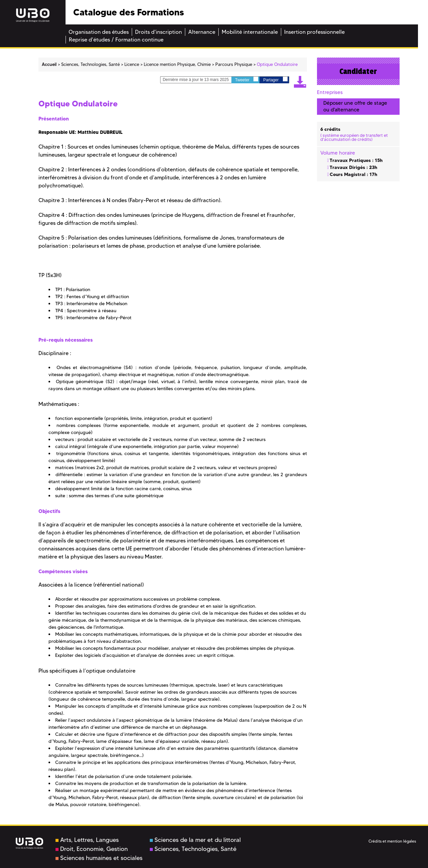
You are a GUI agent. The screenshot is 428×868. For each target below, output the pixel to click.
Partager (275, 79)
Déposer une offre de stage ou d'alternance (355, 106)
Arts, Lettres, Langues (87, 840)
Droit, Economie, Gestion (92, 849)
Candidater (358, 71)
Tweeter (247, 79)
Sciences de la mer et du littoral (195, 840)
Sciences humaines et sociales (99, 858)
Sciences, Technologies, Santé (193, 849)
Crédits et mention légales (392, 841)
